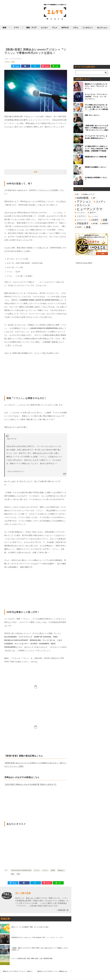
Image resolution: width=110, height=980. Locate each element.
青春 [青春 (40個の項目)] (88, 227)
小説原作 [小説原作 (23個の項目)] (95, 220)
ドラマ (16, 28)
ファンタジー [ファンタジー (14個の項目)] (81, 213)
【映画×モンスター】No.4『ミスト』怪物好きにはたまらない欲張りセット (54, 971)
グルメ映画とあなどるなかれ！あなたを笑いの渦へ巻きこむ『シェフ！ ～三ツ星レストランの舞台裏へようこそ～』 (96, 108)
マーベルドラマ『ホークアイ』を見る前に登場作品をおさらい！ (96, 137)
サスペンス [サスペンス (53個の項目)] (83, 205)
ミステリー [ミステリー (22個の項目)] (81, 216)
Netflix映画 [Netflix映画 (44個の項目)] (83, 198)
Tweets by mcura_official (84, 263)
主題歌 (53, 870)
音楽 (18, 874)
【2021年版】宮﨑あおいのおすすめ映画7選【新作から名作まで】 (31, 784)
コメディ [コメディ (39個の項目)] (101, 202)
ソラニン (45, 870)
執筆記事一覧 (63, 910)
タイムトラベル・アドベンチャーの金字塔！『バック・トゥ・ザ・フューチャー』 (96, 97)
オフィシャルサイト (14, 471)
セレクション (102, 28)
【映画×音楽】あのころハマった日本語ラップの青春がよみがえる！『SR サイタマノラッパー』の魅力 (97, 128)
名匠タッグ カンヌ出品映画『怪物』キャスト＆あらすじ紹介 (30, 927)
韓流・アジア (31, 28)
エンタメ (44, 28)
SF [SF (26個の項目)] (94, 198)
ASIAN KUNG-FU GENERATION (21, 870)
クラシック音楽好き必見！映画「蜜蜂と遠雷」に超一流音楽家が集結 (32, 958)
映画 (4, 28)
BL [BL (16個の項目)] (78, 194)
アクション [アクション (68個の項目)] (84, 202)
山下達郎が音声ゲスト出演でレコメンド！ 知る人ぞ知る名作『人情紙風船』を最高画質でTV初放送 (96, 149)
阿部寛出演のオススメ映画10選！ (96, 157)
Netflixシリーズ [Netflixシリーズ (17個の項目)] (89, 194)
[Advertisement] (36, 38)
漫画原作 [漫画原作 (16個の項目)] (105, 223)
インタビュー (88, 28)
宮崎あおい (61, 870)
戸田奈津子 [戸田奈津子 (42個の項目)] (83, 224)
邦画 (13, 62)
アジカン (37, 870)
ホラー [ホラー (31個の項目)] (93, 213)
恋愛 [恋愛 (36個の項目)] (105, 220)
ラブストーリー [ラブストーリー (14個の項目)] (82, 220)
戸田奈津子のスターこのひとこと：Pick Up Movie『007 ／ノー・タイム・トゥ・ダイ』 (38, 937)
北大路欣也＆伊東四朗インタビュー (96, 179)
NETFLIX (65, 28)
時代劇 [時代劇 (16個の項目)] (95, 223)
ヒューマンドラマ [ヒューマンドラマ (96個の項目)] (90, 209)
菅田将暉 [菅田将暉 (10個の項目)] (79, 227)
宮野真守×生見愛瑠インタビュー (96, 167)
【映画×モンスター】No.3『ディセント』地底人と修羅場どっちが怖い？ (19, 971)
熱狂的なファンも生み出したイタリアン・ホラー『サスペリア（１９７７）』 (96, 86)
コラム (76, 28)
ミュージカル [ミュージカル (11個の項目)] (94, 216)
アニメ (55, 28)
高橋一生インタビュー (92, 115)
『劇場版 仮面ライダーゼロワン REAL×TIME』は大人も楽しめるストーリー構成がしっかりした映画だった (40, 949)
